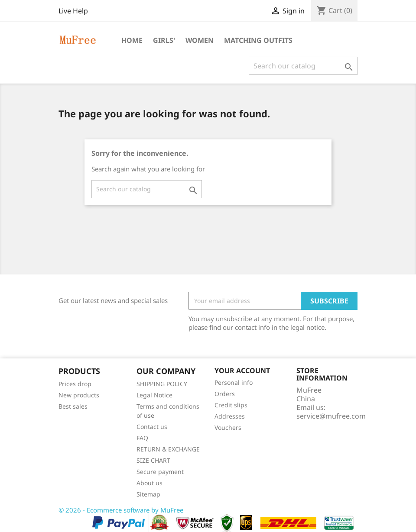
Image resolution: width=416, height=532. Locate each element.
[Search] (303, 66)
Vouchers (228, 427)
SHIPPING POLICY (162, 384)
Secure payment (160, 472)
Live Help (73, 11)
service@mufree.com (331, 416)
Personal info (234, 382)
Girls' (164, 40)
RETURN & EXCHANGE (168, 449)
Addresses (230, 416)
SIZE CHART (153, 460)
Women (200, 40)
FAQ (142, 438)
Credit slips (231, 405)
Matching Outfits (258, 40)
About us (149, 483)
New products (79, 395)
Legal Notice (154, 395)
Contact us (152, 427)
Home (132, 40)
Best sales (73, 406)
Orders (225, 394)
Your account (242, 371)
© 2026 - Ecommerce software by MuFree (121, 510)
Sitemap (148, 494)
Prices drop (75, 384)
